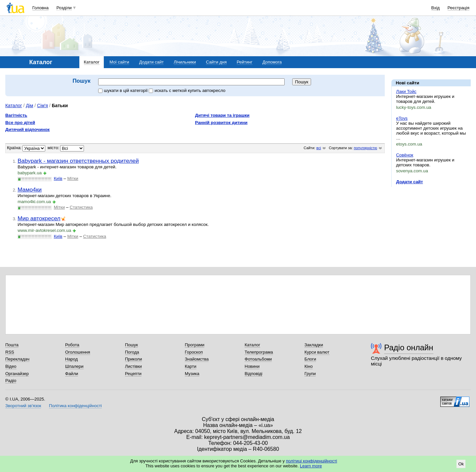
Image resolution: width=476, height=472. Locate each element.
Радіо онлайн (409, 347)
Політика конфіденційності (75, 406)
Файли (72, 374)
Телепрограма (259, 352)
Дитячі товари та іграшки (222, 115)
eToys (402, 118)
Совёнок (405, 155)
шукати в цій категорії (123, 90)
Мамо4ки (30, 190)
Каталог (92, 62)
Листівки (133, 366)
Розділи (64, 8)
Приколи (133, 359)
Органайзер (17, 374)
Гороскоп (194, 352)
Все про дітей (20, 123)
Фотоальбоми (258, 359)
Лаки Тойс (406, 91)
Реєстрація (458, 8)
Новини (252, 366)
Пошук (131, 345)
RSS (10, 352)
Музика (192, 374)
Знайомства (197, 359)
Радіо (11, 381)
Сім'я (42, 106)
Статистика (81, 207)
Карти (191, 366)
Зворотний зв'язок (23, 406)
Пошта (12, 345)
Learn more (311, 466)
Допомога (272, 62)
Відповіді (254, 374)
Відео (11, 366)
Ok (461, 464)
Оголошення (78, 352)
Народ (71, 359)
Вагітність (16, 115)
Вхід (436, 8)
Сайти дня (216, 62)
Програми (195, 345)
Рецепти (133, 374)
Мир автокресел (39, 218)
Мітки (73, 178)
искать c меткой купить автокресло (187, 90)
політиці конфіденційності (312, 461)
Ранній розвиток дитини (221, 123)
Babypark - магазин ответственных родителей (78, 161)
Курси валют (317, 352)
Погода (132, 352)
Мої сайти (119, 62)
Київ (58, 178)
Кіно (309, 366)
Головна (40, 8)
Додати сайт (151, 62)
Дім (29, 106)
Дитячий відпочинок (27, 129)
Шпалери (74, 366)
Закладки (314, 345)
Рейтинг (245, 62)
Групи (310, 374)
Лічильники (185, 62)
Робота (72, 345)
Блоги (310, 359)
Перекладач (17, 359)
